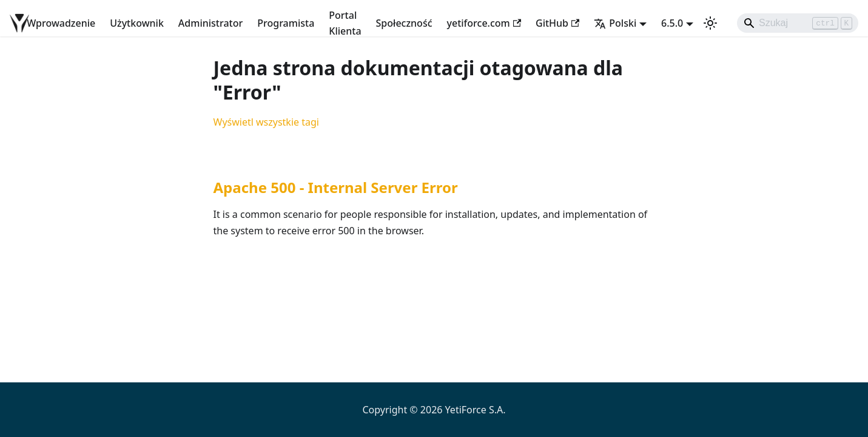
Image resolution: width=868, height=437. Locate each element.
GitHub (557, 23)
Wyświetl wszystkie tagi (266, 122)
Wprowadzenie (61, 23)
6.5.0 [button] (672, 23)
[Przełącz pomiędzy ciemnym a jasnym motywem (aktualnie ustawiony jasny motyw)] (710, 23)
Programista (286, 23)
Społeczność (404, 23)
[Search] (798, 23)
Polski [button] (615, 23)
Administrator (210, 23)
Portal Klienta (345, 23)
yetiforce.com (484, 23)
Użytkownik (137, 23)
